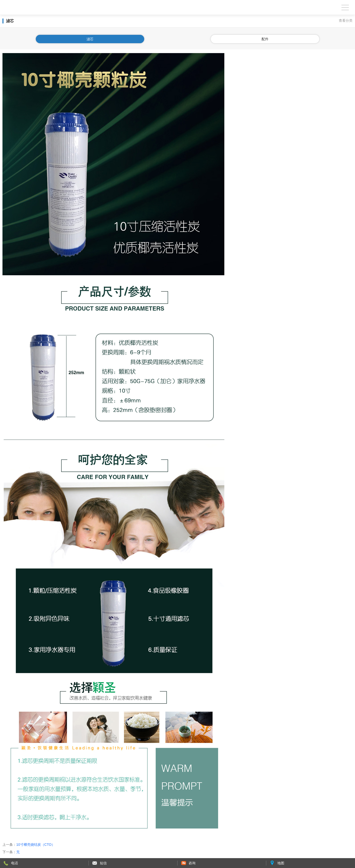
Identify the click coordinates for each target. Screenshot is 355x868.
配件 (265, 39)
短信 (103, 863)
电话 (15, 863)
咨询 (192, 863)
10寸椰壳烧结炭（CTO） (36, 845)
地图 (281, 863)
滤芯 (90, 39)
